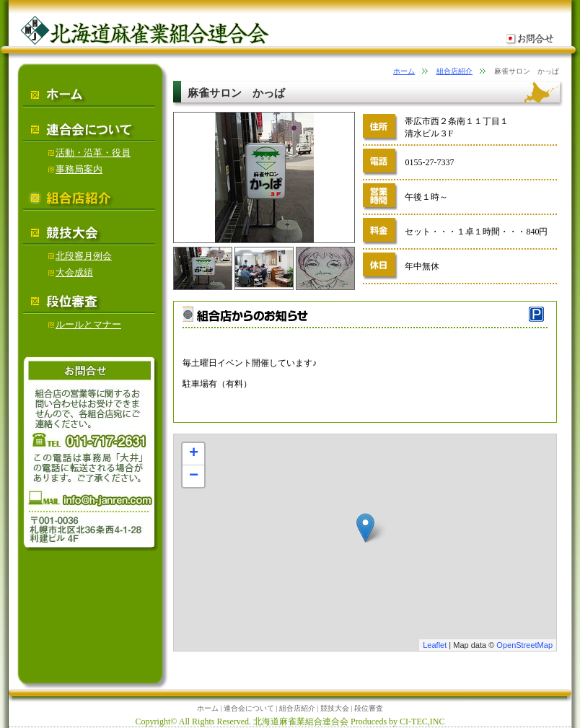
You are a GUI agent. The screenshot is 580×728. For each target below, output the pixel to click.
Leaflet (435, 645)
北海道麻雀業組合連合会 (301, 722)
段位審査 (369, 708)
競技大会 (335, 708)
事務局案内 (75, 169)
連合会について (249, 708)
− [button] (194, 476)
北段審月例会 (80, 256)
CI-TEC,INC (422, 722)
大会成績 (71, 272)
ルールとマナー (85, 324)
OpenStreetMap (524, 645)
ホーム (404, 71)
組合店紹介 (454, 71)
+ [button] (194, 454)
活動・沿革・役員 (89, 153)
